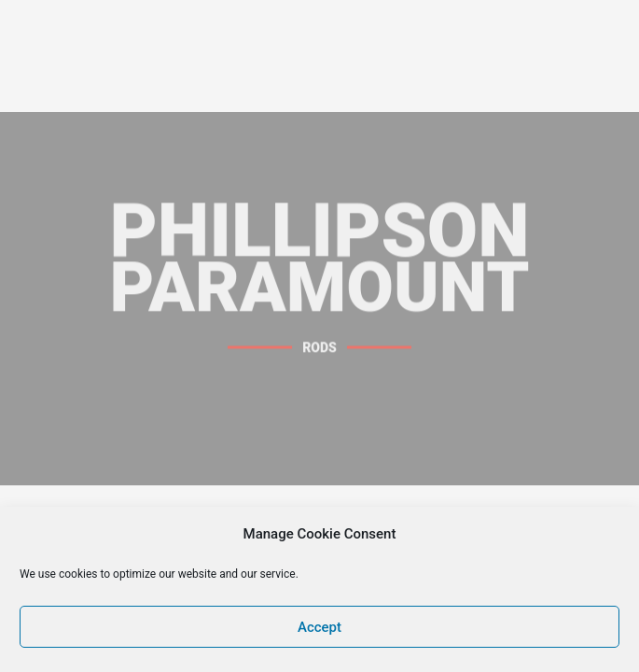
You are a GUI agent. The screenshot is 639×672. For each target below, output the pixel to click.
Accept (319, 627)
